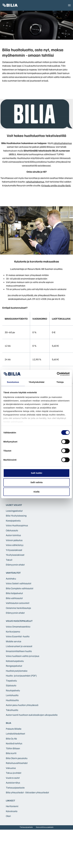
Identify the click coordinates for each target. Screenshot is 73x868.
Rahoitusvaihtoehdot (17, 763)
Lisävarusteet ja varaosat (19, 646)
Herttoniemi (12, 806)
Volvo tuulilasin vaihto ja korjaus (23, 656)
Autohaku (11, 578)
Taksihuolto (12, 710)
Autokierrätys (13, 783)
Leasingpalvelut (14, 511)
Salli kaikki (37, 473)
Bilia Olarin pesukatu (17, 758)
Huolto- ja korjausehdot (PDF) (21, 676)
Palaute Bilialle (14, 729)
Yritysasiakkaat (14, 550)
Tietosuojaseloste (15, 788)
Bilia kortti (11, 753)
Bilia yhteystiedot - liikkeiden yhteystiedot (27, 792)
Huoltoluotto (12, 700)
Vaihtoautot (13, 573)
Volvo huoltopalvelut (19, 621)
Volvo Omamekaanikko (18, 627)
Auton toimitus (13, 535)
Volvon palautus (14, 540)
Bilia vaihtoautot (14, 598)
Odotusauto (12, 530)
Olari (8, 816)
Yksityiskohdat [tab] (36, 382)
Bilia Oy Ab (11, 739)
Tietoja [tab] (60, 382)
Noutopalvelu (13, 690)
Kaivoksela (12, 811)
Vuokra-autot (13, 778)
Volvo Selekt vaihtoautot (19, 583)
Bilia (9, 723)
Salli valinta (37, 482)
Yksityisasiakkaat (15, 555)
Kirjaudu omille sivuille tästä (56, 185)
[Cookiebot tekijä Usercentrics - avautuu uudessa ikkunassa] (57, 374)
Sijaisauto (11, 685)
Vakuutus (11, 768)
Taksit (9, 560)
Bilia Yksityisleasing (16, 516)
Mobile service (14, 641)
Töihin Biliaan (13, 748)
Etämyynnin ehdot (15, 565)
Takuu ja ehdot (14, 773)
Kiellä (36, 492)
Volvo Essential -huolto (18, 636)
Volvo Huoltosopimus (17, 525)
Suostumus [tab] (13, 382)
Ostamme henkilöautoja (18, 608)
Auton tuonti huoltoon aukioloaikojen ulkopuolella (32, 715)
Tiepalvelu (11, 681)
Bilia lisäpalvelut (14, 593)
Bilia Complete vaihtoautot (20, 588)
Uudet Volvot (14, 505)
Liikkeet (10, 801)
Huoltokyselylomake (17, 671)
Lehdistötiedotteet (15, 734)
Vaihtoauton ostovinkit (18, 603)
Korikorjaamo (13, 631)
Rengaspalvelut (14, 666)
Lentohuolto (12, 695)
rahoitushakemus (63, 143)
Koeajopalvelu (13, 521)
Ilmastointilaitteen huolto (19, 651)
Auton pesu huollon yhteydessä (22, 705)
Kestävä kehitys (14, 743)
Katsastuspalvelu (15, 661)
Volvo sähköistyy (15, 545)
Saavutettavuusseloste (45, 827)
